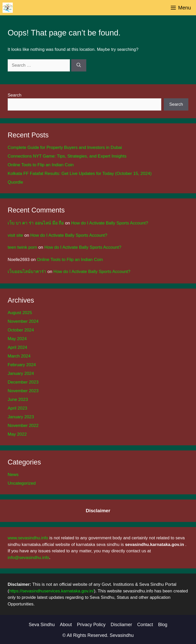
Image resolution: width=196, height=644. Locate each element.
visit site (15, 235)
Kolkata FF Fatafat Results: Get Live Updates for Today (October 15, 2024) (80, 174)
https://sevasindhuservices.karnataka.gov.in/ (52, 591)
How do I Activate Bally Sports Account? (110, 223)
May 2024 (17, 339)
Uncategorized (22, 483)
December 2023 (23, 382)
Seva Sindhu (42, 625)
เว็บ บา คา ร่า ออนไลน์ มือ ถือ (36, 223)
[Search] (79, 65)
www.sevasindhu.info (28, 538)
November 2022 (23, 426)
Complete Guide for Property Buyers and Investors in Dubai (65, 147)
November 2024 (23, 321)
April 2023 (17, 408)
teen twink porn (22, 247)
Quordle (15, 182)
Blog (163, 625)
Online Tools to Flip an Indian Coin (41, 165)
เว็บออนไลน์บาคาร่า (27, 272)
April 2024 (17, 347)
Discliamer (121, 625)
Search (15, 95)
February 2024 (22, 365)
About (66, 625)
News (13, 475)
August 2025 (20, 313)
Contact (145, 625)
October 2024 (21, 330)
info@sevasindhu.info (28, 558)
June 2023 (18, 399)
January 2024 (21, 373)
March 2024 (19, 356)
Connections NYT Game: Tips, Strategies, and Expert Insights (67, 156)
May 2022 (17, 434)
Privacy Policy (91, 625)
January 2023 (21, 417)
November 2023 (23, 391)
